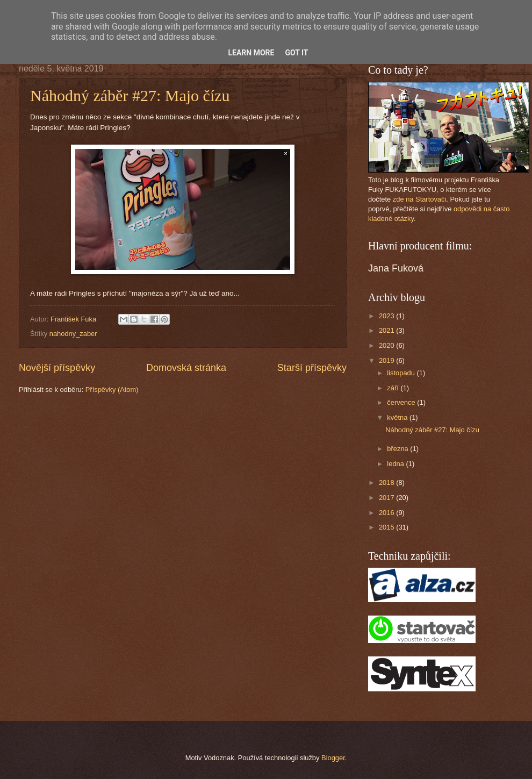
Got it (296, 53)
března (398, 449)
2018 (387, 483)
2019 (387, 360)
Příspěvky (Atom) (112, 390)
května (398, 417)
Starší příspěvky (312, 368)
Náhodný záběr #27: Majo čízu (130, 95)
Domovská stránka (186, 368)
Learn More (251, 53)
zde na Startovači (419, 199)
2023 (387, 316)
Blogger (333, 758)
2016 (387, 513)
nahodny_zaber (73, 334)
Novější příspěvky (57, 368)
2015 (387, 527)
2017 (387, 498)
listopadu (402, 373)
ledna (396, 464)
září (394, 388)
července (402, 402)
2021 (387, 330)
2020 (387, 345)
